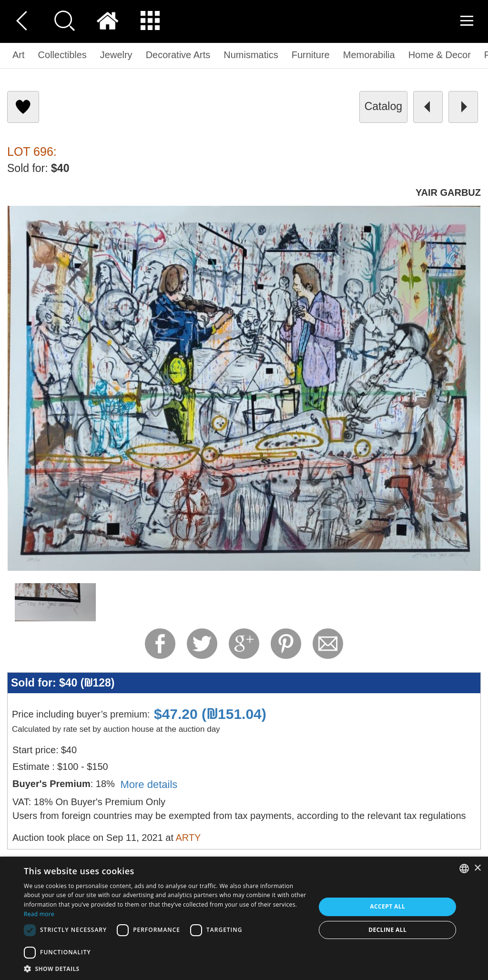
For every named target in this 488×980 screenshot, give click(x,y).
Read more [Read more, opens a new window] (39, 914)
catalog (383, 106)
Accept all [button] (387, 906)
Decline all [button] (387, 930)
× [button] (477, 868)
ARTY (188, 838)
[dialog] (244, 918)
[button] (165, 968)
